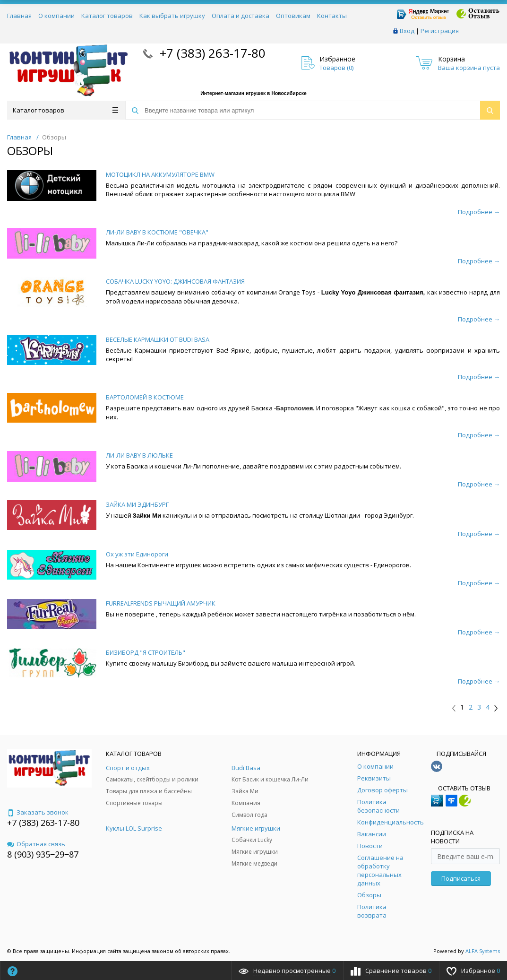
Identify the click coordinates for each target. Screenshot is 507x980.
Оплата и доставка (241, 16)
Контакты (332, 16)
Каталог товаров (107, 16)
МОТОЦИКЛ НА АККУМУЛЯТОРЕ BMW (160, 174)
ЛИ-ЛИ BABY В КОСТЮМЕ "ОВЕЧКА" (157, 232)
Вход (407, 31)
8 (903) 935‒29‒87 (43, 854)
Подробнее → (479, 212)
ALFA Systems (483, 951)
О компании (56, 16)
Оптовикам (293, 16)
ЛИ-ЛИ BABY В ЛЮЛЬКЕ (139, 455)
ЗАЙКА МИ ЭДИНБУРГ (137, 504)
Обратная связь (36, 844)
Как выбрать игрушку (172, 16)
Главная (19, 16)
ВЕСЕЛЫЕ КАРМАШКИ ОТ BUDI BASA (158, 339)
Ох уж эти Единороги (137, 554)
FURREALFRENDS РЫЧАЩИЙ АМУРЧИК (161, 603)
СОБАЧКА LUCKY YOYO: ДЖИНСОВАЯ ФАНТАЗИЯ (175, 281)
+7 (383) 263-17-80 (211, 53)
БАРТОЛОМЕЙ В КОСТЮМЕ (145, 397)
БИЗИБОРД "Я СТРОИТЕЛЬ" (146, 652)
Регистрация (440, 31)
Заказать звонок (38, 812)
